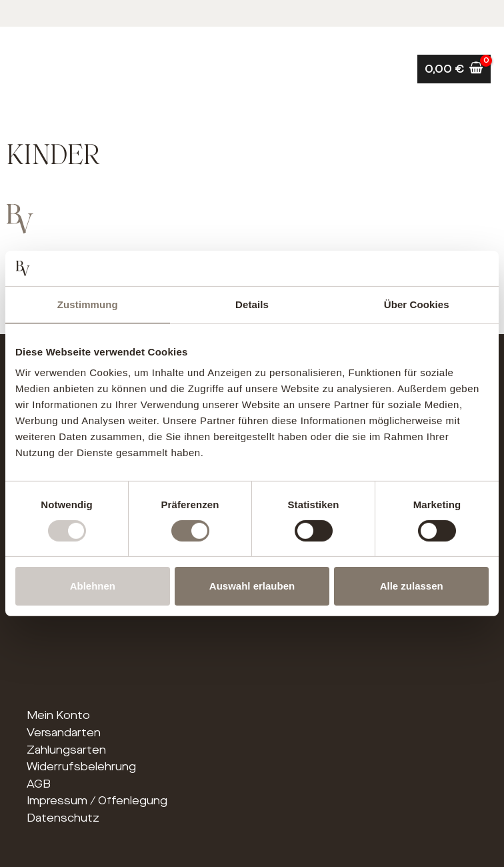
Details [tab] (252, 304)
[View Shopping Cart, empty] (454, 69)
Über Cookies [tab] (417, 304)
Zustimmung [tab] (88, 304)
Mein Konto (58, 715)
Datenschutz (63, 818)
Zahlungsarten (66, 750)
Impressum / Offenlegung (97, 801)
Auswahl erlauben (252, 586)
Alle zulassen (412, 586)
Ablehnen (93, 586)
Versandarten (64, 733)
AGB (39, 784)
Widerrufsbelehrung (81, 767)
